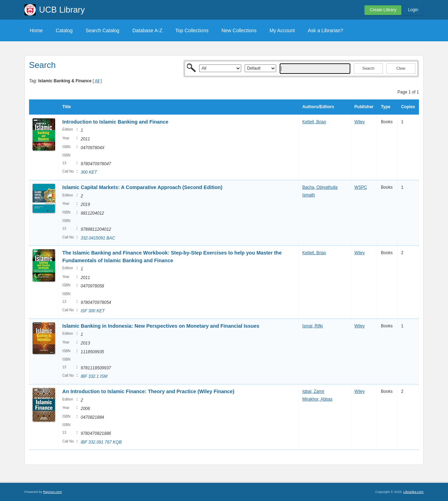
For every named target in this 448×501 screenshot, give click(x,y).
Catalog (64, 30)
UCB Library (62, 10)
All (97, 81)
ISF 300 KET (92, 311)
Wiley (360, 122)
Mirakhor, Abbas (317, 399)
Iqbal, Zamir (313, 391)
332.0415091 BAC (98, 238)
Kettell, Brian (314, 122)
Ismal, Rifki (313, 326)
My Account (282, 30)
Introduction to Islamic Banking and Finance (115, 122)
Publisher (364, 107)
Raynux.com (52, 492)
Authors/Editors (318, 107)
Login (413, 10)
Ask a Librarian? (325, 30)
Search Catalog (103, 30)
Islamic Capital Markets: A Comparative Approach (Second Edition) (142, 187)
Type (386, 107)
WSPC (361, 187)
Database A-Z (147, 30)
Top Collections (192, 30)
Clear (401, 68)
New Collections (239, 30)
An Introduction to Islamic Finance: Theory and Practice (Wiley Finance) (148, 391)
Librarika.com (413, 492)
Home (36, 30)
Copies (408, 107)
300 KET (89, 172)
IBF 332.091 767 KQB (101, 442)
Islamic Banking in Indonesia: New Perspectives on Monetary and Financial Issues (161, 326)
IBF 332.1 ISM (94, 376)
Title (66, 107)
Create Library (383, 10)
